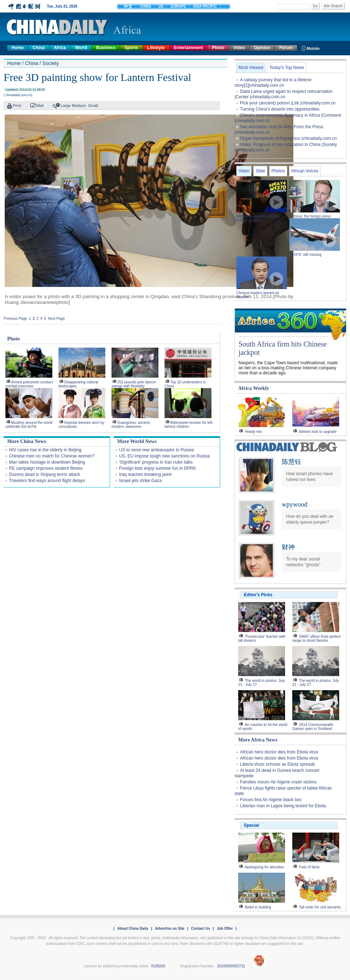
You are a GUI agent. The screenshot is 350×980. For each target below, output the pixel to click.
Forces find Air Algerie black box (271, 800)
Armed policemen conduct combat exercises (29, 384)
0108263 (158, 966)
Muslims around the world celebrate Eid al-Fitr (29, 425)
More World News (137, 441)
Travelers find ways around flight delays (47, 481)
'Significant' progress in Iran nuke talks (156, 462)
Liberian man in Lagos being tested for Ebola (283, 806)
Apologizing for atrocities (264, 867)
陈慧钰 (292, 462)
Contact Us (200, 929)
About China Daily (133, 929)
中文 (128, 7)
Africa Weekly (254, 388)
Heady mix (253, 432)
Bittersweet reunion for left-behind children (189, 425)
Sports (131, 48)
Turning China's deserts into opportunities (280, 109)
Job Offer (225, 929)
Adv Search (333, 6)
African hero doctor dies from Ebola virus (279, 752)
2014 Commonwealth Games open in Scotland (313, 727)
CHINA (145, 6)
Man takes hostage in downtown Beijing (47, 462)
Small (93, 106)
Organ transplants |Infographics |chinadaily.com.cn (288, 138)
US (161, 6)
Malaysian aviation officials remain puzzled (258, 218)
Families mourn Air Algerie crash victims (278, 782)
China (38, 48)
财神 (288, 547)
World (81, 48)
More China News (27, 441)
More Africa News (258, 740)
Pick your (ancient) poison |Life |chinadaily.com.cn (288, 103)
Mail (40, 106)
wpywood (295, 504)
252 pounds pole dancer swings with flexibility (134, 384)
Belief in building (258, 907)
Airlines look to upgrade (318, 432)
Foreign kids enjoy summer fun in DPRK (157, 468)
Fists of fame (309, 867)
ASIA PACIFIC (205, 6)
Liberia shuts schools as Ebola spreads (277, 764)
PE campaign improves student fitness (46, 468)
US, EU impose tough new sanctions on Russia (164, 456)
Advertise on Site (170, 929)
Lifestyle (156, 48)
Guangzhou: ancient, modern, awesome (131, 425)
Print (17, 106)
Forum (286, 48)
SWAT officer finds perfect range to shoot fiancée (316, 639)
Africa (60, 48)
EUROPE (178, 6)
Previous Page (15, 319)
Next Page (56, 319)
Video (239, 48)
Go (315, 6)
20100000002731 (231, 966)
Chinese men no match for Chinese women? (52, 456)
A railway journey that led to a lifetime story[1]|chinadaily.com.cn (273, 83)
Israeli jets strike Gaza (140, 481)
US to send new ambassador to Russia (156, 450)
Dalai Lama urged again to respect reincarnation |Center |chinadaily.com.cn (283, 94)
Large (66, 106)
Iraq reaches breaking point (145, 474)
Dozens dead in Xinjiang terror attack (45, 474)
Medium (79, 106)
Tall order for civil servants (320, 907)
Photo (218, 48)
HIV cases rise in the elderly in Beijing (45, 450)
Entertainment (189, 48)
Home (17, 48)
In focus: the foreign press (310, 216)
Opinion (262, 48)
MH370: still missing (305, 255)
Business (106, 48)
